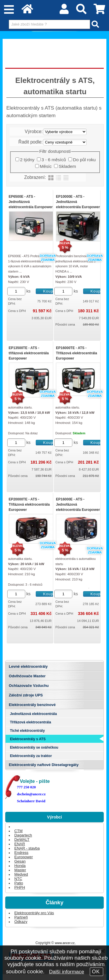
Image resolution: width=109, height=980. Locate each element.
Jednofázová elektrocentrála (33, 714)
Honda (20, 866)
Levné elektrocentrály (28, 666)
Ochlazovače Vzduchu (29, 686)
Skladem (67, 166)
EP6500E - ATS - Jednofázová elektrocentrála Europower (31, 202)
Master (20, 870)
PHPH (20, 887)
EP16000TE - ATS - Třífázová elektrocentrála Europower (76, 353)
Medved (21, 874)
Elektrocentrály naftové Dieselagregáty (44, 765)
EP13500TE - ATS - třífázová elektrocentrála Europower (29, 353)
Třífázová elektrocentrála (30, 722)
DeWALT (22, 840)
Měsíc (46, 166)
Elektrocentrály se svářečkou (34, 747)
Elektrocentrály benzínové (32, 705)
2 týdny (27, 160)
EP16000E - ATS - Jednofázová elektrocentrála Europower (78, 504)
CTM (18, 831)
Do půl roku (84, 160)
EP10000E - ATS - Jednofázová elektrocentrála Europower (78, 202)
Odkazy (21, 922)
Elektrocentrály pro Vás (34, 913)
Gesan (20, 861)
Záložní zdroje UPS (26, 695)
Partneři (21, 917)
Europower (24, 857)
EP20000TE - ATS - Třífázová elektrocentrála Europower (29, 504)
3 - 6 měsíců (54, 160)
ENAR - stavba (27, 848)
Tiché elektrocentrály (27, 731)
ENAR (20, 844)
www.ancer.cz (65, 943)
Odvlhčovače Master (27, 676)
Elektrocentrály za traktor (31, 756)
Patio (19, 883)
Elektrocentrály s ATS (28, 739)
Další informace (67, 972)
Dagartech (23, 835)
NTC (18, 879)
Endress (21, 853)
